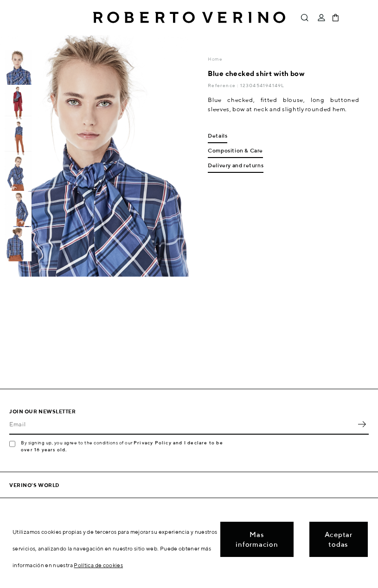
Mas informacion (257, 539)
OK (362, 424)
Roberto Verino (189, 18)
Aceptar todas (339, 539)
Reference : (224, 85)
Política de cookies (98, 565)
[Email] (182, 424)
